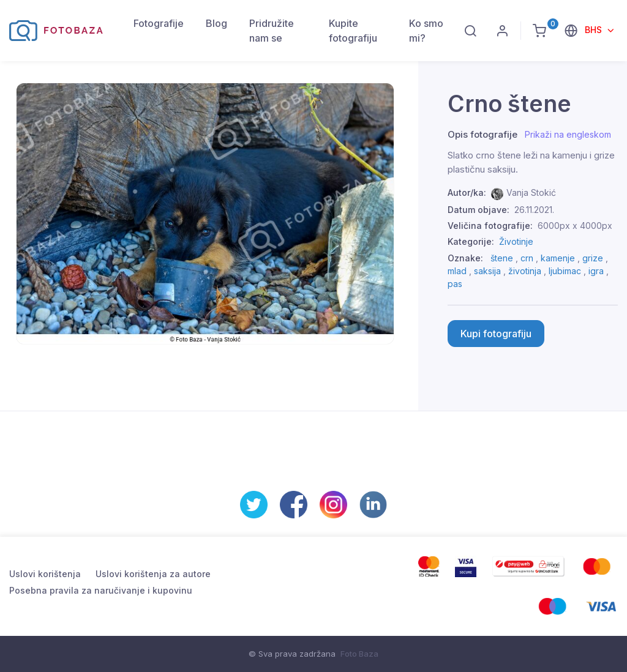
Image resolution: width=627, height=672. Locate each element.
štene (502, 258)
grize (593, 258)
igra (596, 271)
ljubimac (565, 271)
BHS (595, 30)
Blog (216, 23)
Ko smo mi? (426, 31)
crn (527, 258)
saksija (487, 271)
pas (455, 284)
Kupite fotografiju (353, 31)
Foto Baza (359, 654)
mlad (457, 271)
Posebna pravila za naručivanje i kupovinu (101, 590)
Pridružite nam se (272, 31)
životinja (525, 271)
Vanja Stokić (531, 192)
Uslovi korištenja (45, 574)
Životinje (516, 241)
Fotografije (159, 23)
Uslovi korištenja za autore (153, 574)
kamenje (558, 258)
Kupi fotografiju (496, 334)
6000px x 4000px (575, 226)
